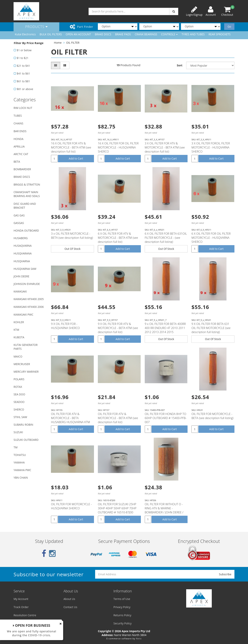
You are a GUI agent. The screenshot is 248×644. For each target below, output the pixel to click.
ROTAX (18, 387)
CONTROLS (169, 34)
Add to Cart (76, 158)
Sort (180, 65)
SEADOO (19, 402)
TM (15, 447)
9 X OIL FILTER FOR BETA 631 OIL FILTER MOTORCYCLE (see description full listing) (211, 328)
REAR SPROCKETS (220, 34)
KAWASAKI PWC (23, 315)
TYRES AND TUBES (193, 34)
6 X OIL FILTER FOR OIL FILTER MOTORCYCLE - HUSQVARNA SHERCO (211, 238)
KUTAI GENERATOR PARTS (26, 347)
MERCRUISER (22, 364)
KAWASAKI (20, 291)
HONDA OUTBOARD (26, 230)
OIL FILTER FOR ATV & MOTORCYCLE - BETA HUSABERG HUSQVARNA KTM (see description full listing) (70, 420)
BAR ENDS (20, 131)
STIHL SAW (20, 417)
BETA (17, 162)
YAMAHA (19, 462)
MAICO (18, 356)
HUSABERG (21, 238)
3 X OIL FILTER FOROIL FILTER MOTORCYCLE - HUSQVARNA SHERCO (211, 147)
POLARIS (19, 379)
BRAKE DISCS (103, 34)
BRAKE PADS (123, 34)
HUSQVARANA (23, 253)
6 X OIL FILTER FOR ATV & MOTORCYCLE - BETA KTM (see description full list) (118, 238)
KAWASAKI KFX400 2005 (29, 299)
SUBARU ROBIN (23, 425)
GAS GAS (19, 215)
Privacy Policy (122, 607)
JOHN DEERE (21, 276)
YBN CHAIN (21, 478)
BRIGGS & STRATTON (27, 184)
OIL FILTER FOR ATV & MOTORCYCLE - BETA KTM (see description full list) (118, 418)
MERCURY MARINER (26, 372)
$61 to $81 (23, 81)
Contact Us (70, 607)
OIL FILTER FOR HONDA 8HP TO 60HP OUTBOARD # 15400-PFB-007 (166, 418)
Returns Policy (122, 615)
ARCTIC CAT (21, 154)
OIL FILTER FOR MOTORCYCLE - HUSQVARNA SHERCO (71, 506)
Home (58, 43)
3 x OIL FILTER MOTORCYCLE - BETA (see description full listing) (72, 236)
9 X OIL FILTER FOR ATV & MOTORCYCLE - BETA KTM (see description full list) (118, 328)
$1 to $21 (23, 58)
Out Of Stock (73, 249)
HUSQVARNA (22, 261)
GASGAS (19, 223)
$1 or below (24, 50)
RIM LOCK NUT (23, 108)
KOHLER (19, 322)
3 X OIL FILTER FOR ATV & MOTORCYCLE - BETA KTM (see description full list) (165, 147)
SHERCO (19, 409)
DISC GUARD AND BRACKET (25, 206)
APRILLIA (19, 146)
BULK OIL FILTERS (51, 34)
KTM (16, 330)
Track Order (21, 607)
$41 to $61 (23, 73)
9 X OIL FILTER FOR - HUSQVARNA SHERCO (65, 326)
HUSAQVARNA (23, 246)
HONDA (19, 139)
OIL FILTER (73, 43)
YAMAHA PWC (22, 470)
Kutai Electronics (25, 34)
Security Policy (123, 623)
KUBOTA (19, 337)
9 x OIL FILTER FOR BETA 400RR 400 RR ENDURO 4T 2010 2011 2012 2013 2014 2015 (165, 328)
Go (229, 26)
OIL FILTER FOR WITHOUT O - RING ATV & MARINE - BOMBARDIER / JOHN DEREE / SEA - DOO (164, 510)
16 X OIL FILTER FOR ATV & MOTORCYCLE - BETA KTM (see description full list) (71, 147)
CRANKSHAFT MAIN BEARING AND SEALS (27, 194)
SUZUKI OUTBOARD (26, 440)
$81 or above (25, 89)
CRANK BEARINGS (146, 34)
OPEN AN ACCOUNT (78, 34)
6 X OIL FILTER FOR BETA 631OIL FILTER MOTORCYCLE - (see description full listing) (166, 238)
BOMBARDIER (22, 169)
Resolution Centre (25, 615)
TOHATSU (20, 455)
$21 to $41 (23, 66)
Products (36, 27)
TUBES (18, 116)
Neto (139, 638)
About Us (69, 599)
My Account (21, 599)
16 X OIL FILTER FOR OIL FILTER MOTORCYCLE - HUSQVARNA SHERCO (118, 147)
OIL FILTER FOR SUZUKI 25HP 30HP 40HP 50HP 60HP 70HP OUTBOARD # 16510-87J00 (117, 508)
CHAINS (18, 123)
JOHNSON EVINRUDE (27, 284)
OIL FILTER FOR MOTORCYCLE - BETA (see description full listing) (212, 416)
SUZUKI (18, 432)
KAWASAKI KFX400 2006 (29, 307)
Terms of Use (122, 599)
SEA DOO (19, 394)
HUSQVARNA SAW (25, 269)
